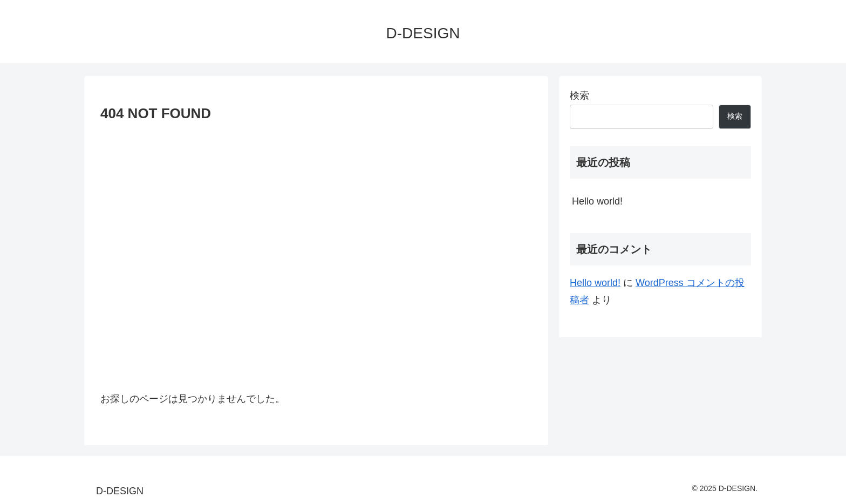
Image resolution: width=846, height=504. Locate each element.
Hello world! (597, 201)
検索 (579, 96)
